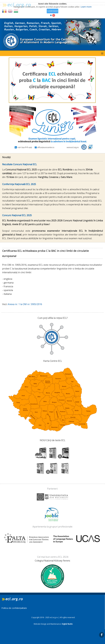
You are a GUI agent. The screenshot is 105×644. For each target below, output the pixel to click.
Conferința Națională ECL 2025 (19, 184)
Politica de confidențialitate (14, 608)
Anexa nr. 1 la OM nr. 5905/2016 (25, 304)
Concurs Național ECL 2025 (17, 215)
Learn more (86, 6)
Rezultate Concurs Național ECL (20, 164)
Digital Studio (67, 624)
